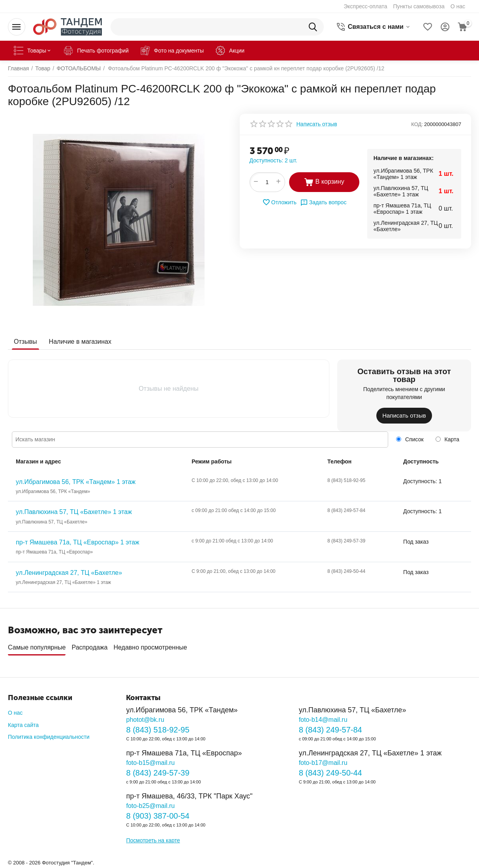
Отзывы (25, 342)
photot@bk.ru (145, 720)
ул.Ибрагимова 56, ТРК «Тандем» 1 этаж (76, 482)
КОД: (417, 124)
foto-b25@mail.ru (150, 806)
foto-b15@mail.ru (150, 763)
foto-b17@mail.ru (323, 763)
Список (410, 439)
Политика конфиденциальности (49, 737)
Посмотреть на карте (153, 840)
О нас (15, 713)
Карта (447, 439)
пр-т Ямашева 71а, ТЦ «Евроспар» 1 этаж (78, 542)
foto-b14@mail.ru (323, 720)
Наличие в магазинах (80, 342)
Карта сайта (23, 725)
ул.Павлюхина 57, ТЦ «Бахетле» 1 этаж (74, 512)
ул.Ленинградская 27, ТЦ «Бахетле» (69, 573)
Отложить (279, 202)
